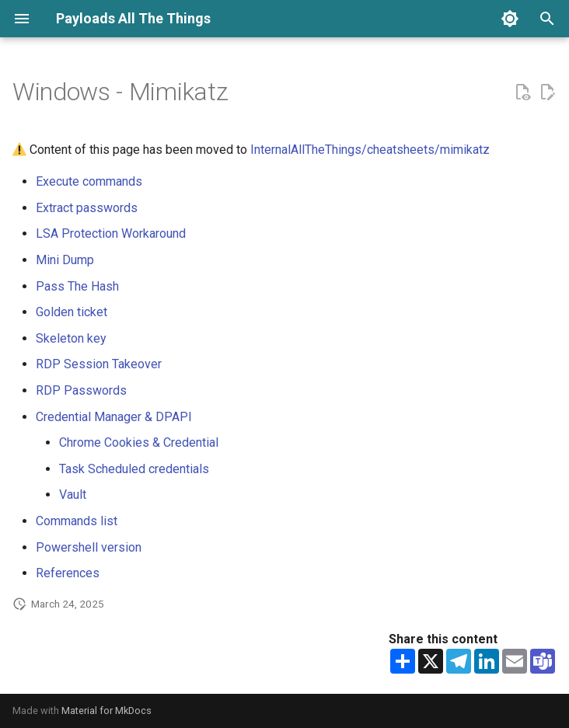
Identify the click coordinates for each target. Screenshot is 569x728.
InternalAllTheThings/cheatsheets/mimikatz (370, 150)
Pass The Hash (77, 286)
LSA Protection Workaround (111, 233)
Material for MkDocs (106, 711)
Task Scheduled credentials (134, 469)
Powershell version (89, 547)
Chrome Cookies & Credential (139, 442)
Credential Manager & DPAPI (114, 417)
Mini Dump (65, 260)
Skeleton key (71, 338)
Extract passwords (87, 208)
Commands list (77, 521)
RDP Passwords (81, 390)
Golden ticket (72, 312)
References (68, 573)
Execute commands (89, 181)
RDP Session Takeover (99, 364)
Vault (73, 495)
